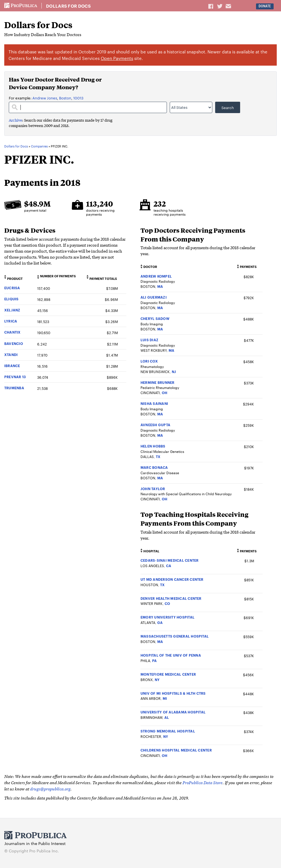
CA (169, 566)
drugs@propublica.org (50, 789)
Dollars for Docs (68, 6)
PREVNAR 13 (15, 377)
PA (154, 660)
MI (165, 698)
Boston (65, 98)
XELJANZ (12, 310)
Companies (39, 146)
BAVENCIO (14, 343)
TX (158, 456)
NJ (174, 371)
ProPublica (21, 6)
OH (164, 393)
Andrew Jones (45, 98)
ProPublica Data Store (203, 782)
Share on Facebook (211, 6)
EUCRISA (12, 288)
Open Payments (117, 58)
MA (160, 286)
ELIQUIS (11, 299)
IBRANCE (12, 366)
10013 (78, 98)
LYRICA (11, 321)
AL (167, 717)
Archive (15, 120)
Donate (265, 6)
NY (157, 679)
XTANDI (11, 354)
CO (167, 603)
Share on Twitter (221, 6)
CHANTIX (12, 332)
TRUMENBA (14, 388)
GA (160, 622)
